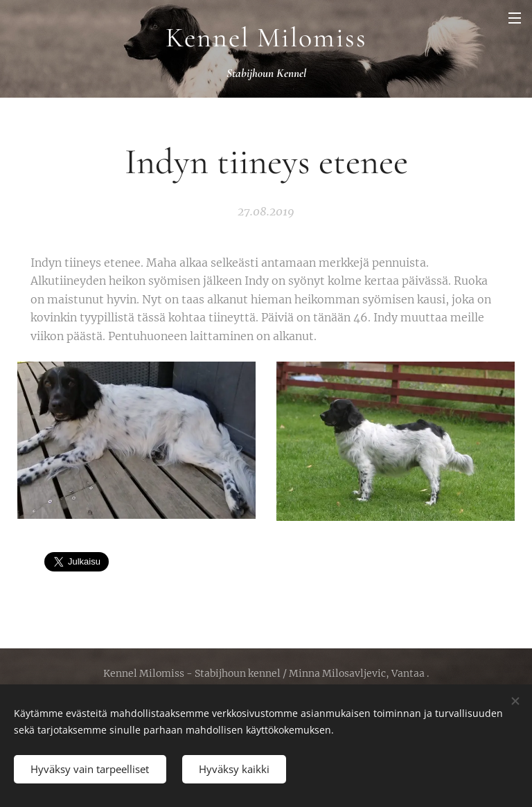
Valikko (515, 18)
